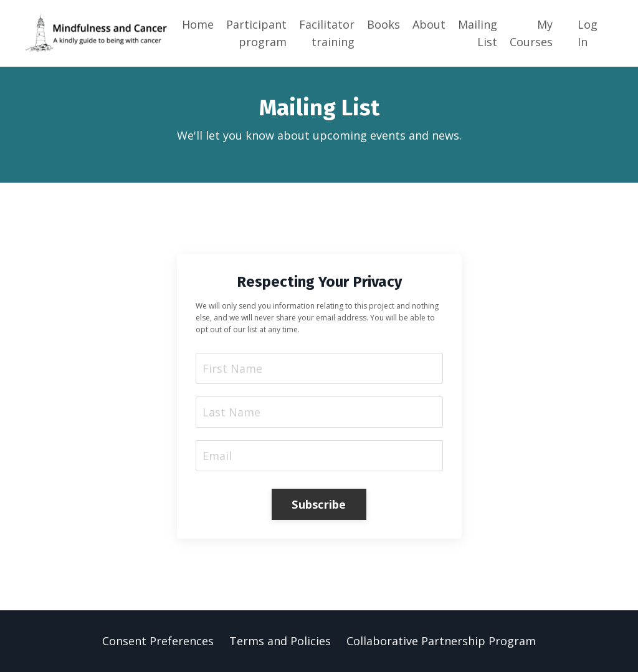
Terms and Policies (280, 641)
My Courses (531, 33)
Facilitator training (327, 33)
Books (383, 24)
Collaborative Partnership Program (441, 641)
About (429, 24)
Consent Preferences (158, 641)
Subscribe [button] (319, 504)
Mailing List (478, 33)
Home (198, 24)
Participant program (256, 33)
